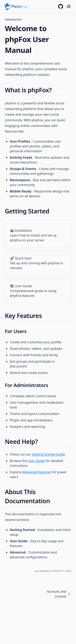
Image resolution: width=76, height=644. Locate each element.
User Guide (36, 461)
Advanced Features (36, 472)
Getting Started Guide (48, 454)
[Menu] (69, 6)
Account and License (59, 594)
